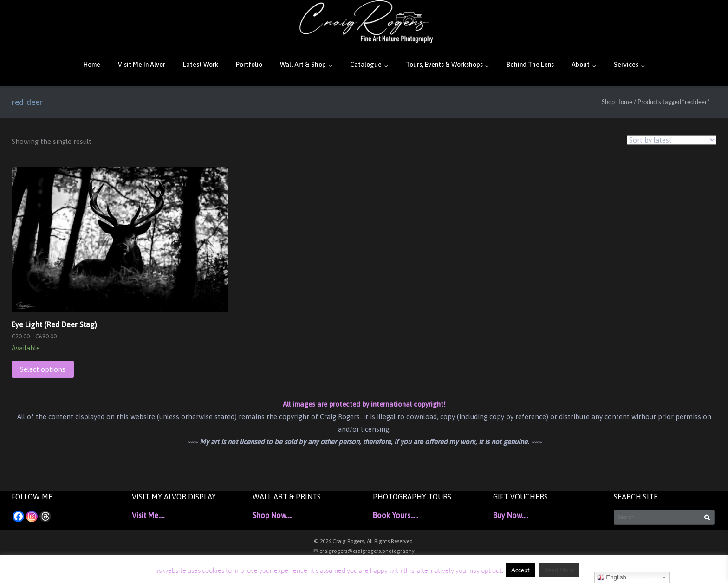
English (612, 577)
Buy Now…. (510, 515)
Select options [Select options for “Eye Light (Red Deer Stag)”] (43, 369)
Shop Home (617, 102)
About (581, 65)
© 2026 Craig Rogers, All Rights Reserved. (364, 541)
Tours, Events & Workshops (444, 65)
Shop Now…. (272, 515)
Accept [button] (520, 570)
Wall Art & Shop (303, 65)
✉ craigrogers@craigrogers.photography (364, 551)
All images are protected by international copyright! (364, 404)
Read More (559, 570)
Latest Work (201, 65)
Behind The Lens (530, 65)
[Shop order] (672, 140)
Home (92, 65)
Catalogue (366, 65)
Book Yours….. (395, 515)
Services (626, 65)
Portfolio (249, 65)
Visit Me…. (148, 515)
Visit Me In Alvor (142, 65)
